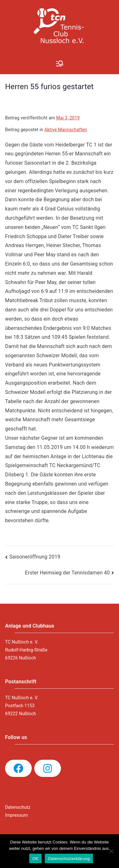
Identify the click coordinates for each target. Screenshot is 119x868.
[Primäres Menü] (60, 63)
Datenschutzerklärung (69, 859)
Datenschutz (18, 807)
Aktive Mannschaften (66, 130)
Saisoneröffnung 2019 (35, 557)
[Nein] (111, 851)
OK (35, 859)
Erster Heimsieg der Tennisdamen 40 (67, 573)
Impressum (17, 815)
